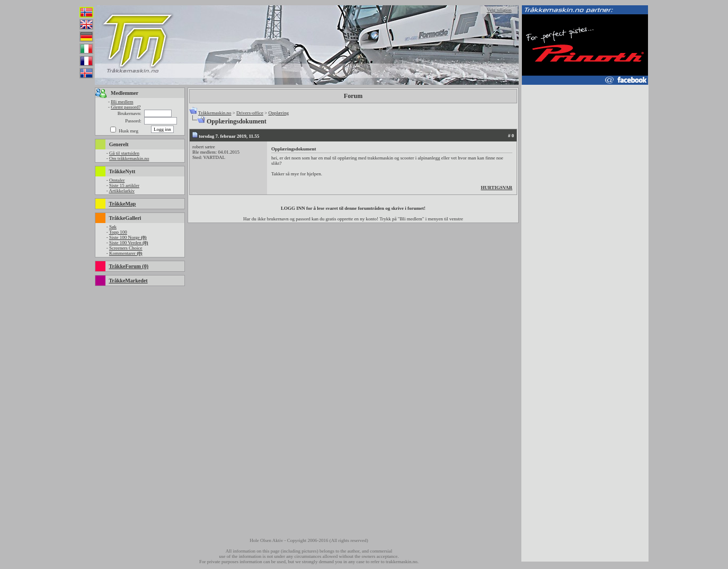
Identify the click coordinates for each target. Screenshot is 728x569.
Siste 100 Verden (129, 243)
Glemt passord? (126, 107)
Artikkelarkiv (122, 191)
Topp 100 (118, 232)
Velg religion (499, 10)
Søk (113, 227)
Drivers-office (250, 113)
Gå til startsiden (124, 153)
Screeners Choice (126, 248)
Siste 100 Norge (128, 237)
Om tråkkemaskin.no (129, 158)
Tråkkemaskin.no (215, 113)
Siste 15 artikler (124, 185)
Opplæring (278, 113)
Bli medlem (122, 102)
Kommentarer (126, 253)
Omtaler (117, 180)
